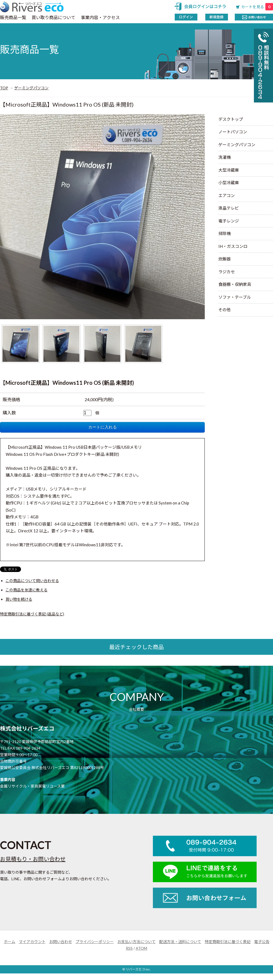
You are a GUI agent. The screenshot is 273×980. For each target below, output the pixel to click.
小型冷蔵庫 (229, 183)
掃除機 (225, 233)
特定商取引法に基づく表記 (228, 942)
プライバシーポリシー (95, 942)
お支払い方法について (136, 942)
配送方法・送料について (180, 942)
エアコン (227, 195)
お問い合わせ (61, 942)
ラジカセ (227, 272)
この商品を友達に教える (26, 590)
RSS (129, 948)
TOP (4, 88)
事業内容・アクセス (100, 17)
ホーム (10, 942)
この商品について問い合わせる (32, 581)
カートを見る (257, 7)
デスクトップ (231, 119)
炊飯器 (225, 259)
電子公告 (262, 942)
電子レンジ (229, 221)
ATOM (141, 948)
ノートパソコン (233, 132)
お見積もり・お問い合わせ (33, 859)
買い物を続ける (19, 599)
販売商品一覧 (13, 17)
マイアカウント (32, 942)
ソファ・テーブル (235, 297)
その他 (225, 310)
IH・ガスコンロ (233, 246)
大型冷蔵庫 (229, 170)
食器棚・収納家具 (235, 284)
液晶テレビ (229, 208)
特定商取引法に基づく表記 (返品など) (32, 614)
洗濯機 (225, 157)
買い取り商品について (54, 17)
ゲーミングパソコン (31, 88)
